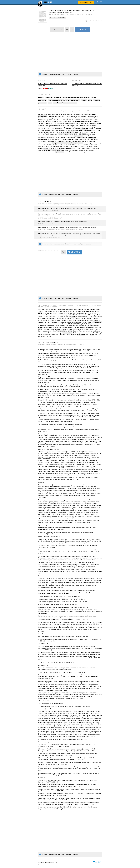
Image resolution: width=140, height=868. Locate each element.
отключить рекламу (72, 74)
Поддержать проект (86, 2)
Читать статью (74, 252)
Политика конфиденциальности (48, 865)
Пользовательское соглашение (48, 862)
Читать (83, 29)
